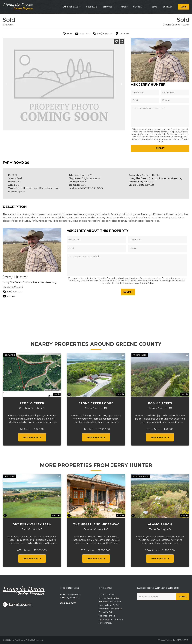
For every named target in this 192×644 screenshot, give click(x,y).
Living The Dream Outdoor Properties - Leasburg (156, 178)
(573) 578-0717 (146, 182)
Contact (168, 7)
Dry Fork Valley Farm (32, 524)
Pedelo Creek (32, 403)
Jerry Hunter (153, 175)
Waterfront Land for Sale (110, 609)
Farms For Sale (106, 612)
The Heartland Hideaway (96, 524)
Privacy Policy (147, 283)
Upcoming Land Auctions (111, 619)
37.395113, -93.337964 (92, 188)
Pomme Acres (160, 403)
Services (110, 7)
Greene (82, 182)
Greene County (171, 25)
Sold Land (92, 7)
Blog (154, 7)
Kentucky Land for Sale (110, 602)
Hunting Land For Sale (109, 605)
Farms (19, 188)
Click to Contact (145, 185)
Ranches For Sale (107, 616)
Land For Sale (73, 7)
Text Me (9, 297)
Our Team (141, 7)
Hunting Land (31, 188)
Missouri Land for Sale (109, 598)
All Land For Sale (107, 595)
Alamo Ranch (160, 524)
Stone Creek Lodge (96, 403)
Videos (124, 7)
